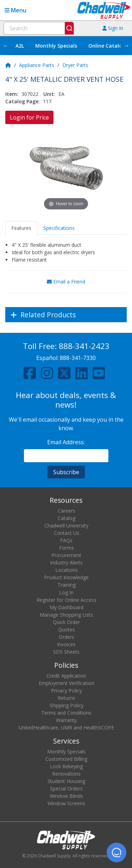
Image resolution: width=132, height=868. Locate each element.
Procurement (66, 555)
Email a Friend (66, 282)
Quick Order (66, 622)
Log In (66, 592)
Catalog (67, 518)
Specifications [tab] (59, 228)
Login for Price (29, 117)
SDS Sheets (66, 652)
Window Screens (66, 803)
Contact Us (67, 533)
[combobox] (39, 28)
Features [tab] (21, 228)
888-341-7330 (78, 358)
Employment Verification (67, 683)
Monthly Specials (56, 46)
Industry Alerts (66, 563)
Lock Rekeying (66, 766)
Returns (67, 698)
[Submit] (69, 28)
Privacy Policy (67, 690)
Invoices (66, 644)
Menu (15, 10)
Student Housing (66, 781)
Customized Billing (66, 759)
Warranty (66, 720)
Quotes (67, 629)
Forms (67, 548)
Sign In (113, 28)
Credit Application (66, 676)
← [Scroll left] (6, 45)
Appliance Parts (37, 65)
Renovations (66, 774)
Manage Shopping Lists (66, 615)
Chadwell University (66, 525)
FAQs (66, 540)
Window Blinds (66, 796)
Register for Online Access (67, 600)
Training (67, 585)
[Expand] (66, 315)
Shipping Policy (67, 705)
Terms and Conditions (66, 713)
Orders (67, 637)
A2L (20, 46)
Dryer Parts (75, 65)
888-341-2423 (84, 346)
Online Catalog (107, 46)
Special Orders (66, 788)
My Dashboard (67, 607)
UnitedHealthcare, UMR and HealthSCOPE (66, 728)
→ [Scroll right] (126, 45)
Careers (67, 511)
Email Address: (66, 442)
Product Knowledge (66, 577)
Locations (67, 570)
